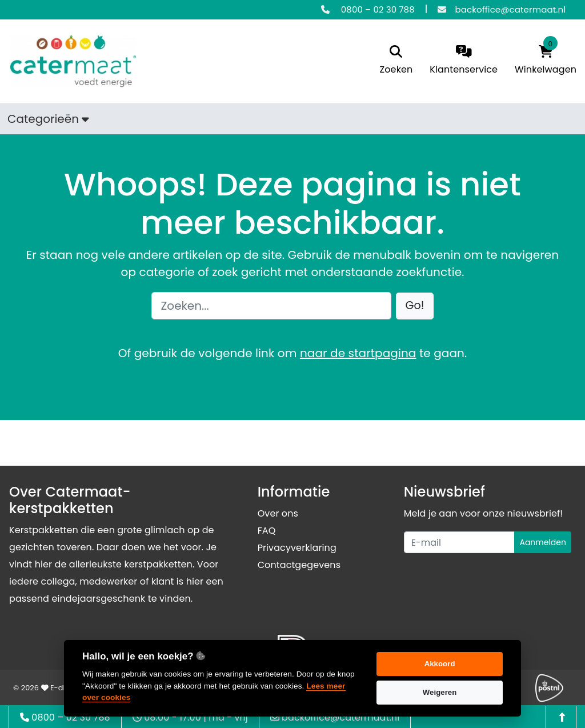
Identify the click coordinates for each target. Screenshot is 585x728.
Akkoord (440, 664)
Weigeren (440, 692)
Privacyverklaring (297, 548)
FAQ (267, 531)
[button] (415, 306)
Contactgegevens (299, 565)
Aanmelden (543, 542)
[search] (396, 61)
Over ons (278, 513)
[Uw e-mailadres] (460, 542)
